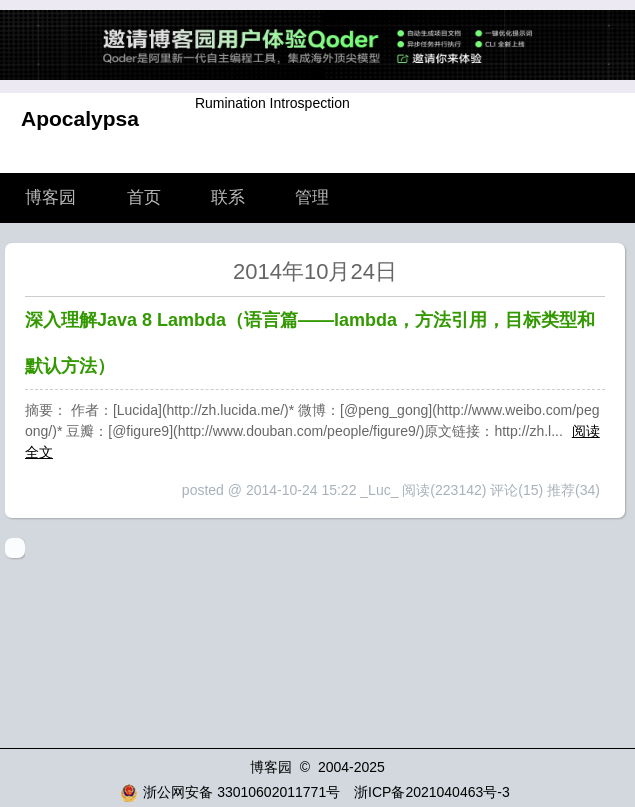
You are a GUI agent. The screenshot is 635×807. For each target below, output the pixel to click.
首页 (144, 197)
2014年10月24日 (315, 271)
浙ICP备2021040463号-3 (432, 792)
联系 (228, 197)
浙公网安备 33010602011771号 (230, 792)
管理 (312, 197)
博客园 (50, 197)
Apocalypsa (80, 118)
